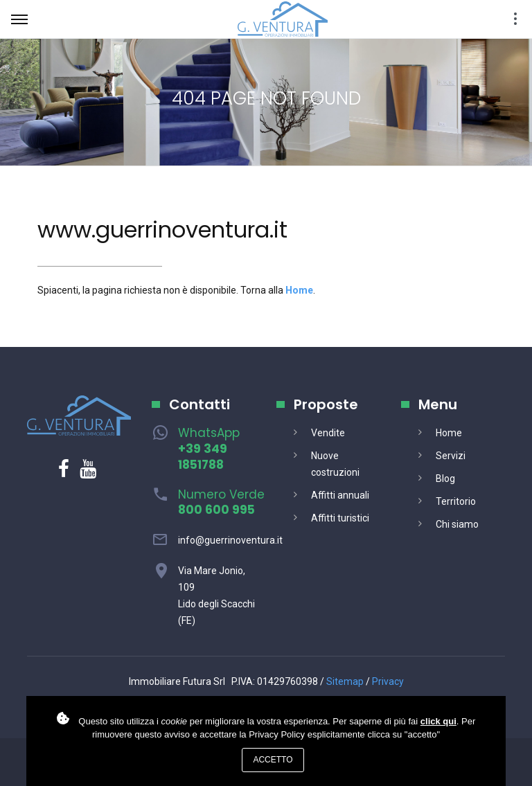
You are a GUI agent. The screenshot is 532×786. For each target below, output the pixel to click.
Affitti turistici (340, 518)
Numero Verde (221, 502)
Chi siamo (457, 524)
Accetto (273, 760)
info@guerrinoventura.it (230, 540)
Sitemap (345, 681)
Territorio (456, 501)
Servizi (451, 456)
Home (449, 433)
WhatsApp (209, 449)
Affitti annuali (340, 495)
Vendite (328, 433)
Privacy (388, 681)
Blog (445, 479)
